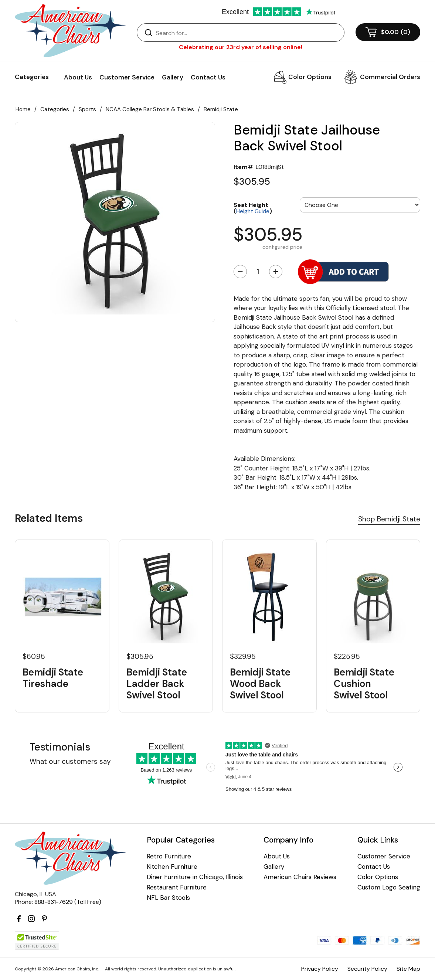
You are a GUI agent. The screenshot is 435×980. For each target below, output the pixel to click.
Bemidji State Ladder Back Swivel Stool (157, 684)
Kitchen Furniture (172, 867)
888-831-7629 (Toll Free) (68, 902)
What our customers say (70, 761)
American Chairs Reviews (300, 877)
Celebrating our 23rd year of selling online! (241, 47)
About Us (78, 77)
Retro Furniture (169, 856)
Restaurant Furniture (177, 887)
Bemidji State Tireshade (53, 678)
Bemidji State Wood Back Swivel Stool (260, 684)
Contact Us (208, 77)
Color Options (310, 77)
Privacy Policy (320, 969)
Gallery (173, 77)
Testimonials (60, 747)
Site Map (408, 969)
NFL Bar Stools (168, 898)
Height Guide (253, 211)
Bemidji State (221, 109)
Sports (87, 109)
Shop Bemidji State (389, 519)
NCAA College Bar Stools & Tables (150, 109)
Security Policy (367, 969)
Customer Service (127, 77)
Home (23, 109)
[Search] (248, 33)
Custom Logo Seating (389, 887)
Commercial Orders (390, 77)
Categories (55, 109)
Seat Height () (253, 208)
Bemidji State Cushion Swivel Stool (364, 684)
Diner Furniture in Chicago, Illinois (195, 877)
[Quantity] (258, 272)
